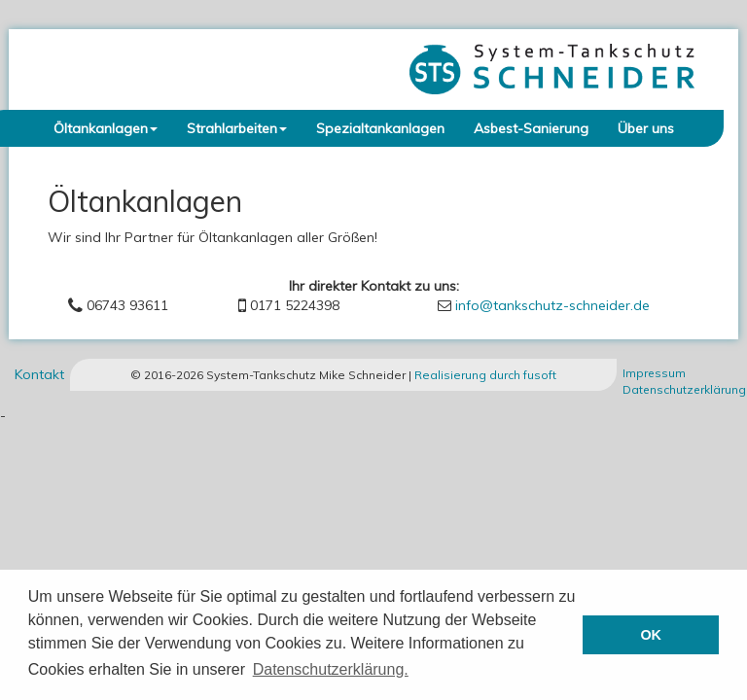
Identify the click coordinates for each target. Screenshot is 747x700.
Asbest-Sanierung (531, 128)
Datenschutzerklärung (684, 389)
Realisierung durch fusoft (485, 375)
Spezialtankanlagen (380, 128)
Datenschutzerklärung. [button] (331, 669)
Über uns (646, 128)
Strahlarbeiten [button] (237, 128)
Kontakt (39, 374)
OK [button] (651, 635)
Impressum (654, 373)
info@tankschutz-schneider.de (552, 305)
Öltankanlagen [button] (106, 128)
